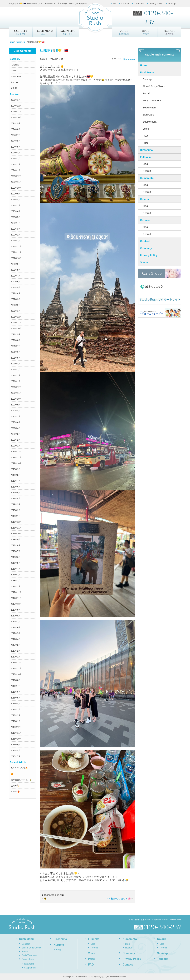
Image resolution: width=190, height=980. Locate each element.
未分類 (14, 88)
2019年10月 (16, 463)
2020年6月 (16, 422)
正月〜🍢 (15, 786)
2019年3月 (16, 504)
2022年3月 (16, 299)
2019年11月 (16, 458)
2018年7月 (16, 551)
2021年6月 (16, 352)
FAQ (145, 136)
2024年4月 (16, 153)
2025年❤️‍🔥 (15, 792)
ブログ (146, 32)
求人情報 (170, 32)
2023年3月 (16, 229)
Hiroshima (146, 150)
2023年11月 (16, 182)
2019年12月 (16, 452)
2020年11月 (16, 393)
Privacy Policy (149, 255)
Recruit (147, 171)
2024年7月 (16, 135)
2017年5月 (16, 633)
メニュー (44, 32)
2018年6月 (16, 557)
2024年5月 (16, 147)
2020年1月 (16, 446)
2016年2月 (16, 715)
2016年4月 (16, 704)
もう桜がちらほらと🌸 (118, 899)
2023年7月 (16, 205)
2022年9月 (16, 264)
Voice (146, 129)
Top (114, 4)
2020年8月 (16, 411)
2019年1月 (16, 516)
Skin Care (148, 115)
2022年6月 (16, 282)
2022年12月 (16, 247)
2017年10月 (16, 604)
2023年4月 (16, 223)
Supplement (150, 122)
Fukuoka (15, 65)
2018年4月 (16, 569)
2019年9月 (16, 469)
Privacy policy (156, 4)
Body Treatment (152, 100)
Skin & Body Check (154, 86)
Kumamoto (16, 77)
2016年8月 (16, 680)
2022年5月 (16, 288)
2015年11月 (16, 733)
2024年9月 (16, 123)
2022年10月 (16, 258)
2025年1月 (16, 100)
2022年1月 (16, 311)
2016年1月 (16, 721)
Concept (21, 32)
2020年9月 (16, 405)
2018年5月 (16, 563)
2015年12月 (16, 727)
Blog (145, 164)
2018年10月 (16, 534)
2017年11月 (16, 598)
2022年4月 (16, 293)
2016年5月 (16, 698)
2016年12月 (16, 663)
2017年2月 (16, 651)
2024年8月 (16, 129)
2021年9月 (16, 334)
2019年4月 (16, 499)
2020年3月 (16, 434)
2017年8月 (16, 616)
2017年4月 (16, 639)
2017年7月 (16, 622)
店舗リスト (68, 32)
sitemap (172, 4)
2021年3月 (16, 370)
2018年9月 (16, 540)
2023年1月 (16, 241)
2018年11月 (16, 528)
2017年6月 (16, 627)
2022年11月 (16, 252)
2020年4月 (16, 428)
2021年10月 (16, 329)
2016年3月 (16, 710)
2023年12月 (16, 176)
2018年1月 (16, 586)
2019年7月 (16, 481)
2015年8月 (16, 751)
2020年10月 (16, 399)
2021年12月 (16, 317)
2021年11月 (16, 323)
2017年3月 (16, 645)
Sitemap (145, 262)
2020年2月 (16, 440)
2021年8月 (16, 340)
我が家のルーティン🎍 (21, 780)
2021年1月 (16, 381)
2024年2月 (16, 164)
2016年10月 (16, 674)
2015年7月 (16, 756)
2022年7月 (16, 276)
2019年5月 (16, 493)
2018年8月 (16, 545)
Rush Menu (147, 72)
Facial (146, 93)
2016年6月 (16, 692)
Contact (125, 4)
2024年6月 (16, 141)
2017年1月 (16, 657)
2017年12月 (16, 592)
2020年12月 (16, 387)
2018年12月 (16, 522)
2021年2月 (16, 375)
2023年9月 (16, 194)
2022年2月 (16, 305)
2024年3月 (16, 159)
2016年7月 (16, 686)
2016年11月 (16, 669)
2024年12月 (16, 106)
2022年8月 (16, 270)
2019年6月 (16, 487)
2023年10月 (16, 188)
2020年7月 (16, 416)
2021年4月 (16, 364)
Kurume (14, 82)
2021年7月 (16, 346)
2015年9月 (16, 745)
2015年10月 (16, 739)
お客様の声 (123, 32)
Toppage (163, 959)
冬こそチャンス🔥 (19, 768)
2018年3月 (16, 575)
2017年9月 (16, 610)
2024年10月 (16, 118)
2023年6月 (16, 211)
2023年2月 (16, 235)
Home (144, 65)
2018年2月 (16, 581)
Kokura (14, 71)
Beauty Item (150, 107)
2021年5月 (16, 358)
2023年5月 (16, 217)
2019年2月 (16, 510)
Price (146, 143)
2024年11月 (16, 112)
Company (139, 4)
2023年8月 (16, 200)
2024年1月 (16, 170)
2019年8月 (16, 475)
